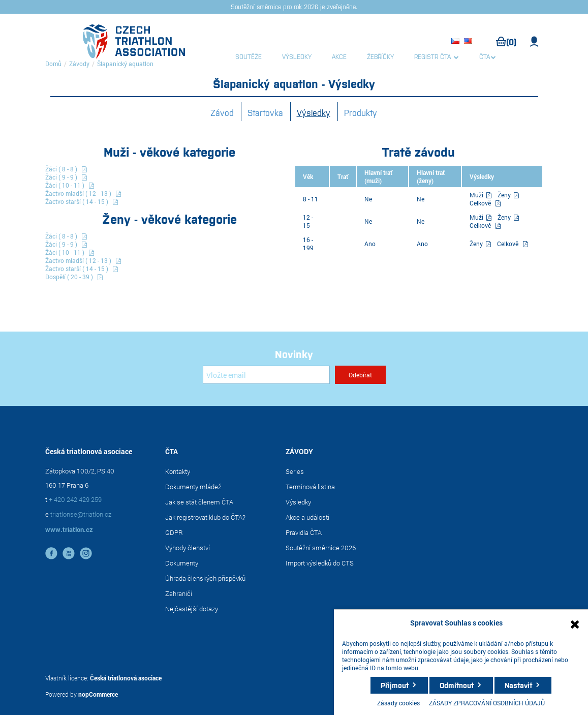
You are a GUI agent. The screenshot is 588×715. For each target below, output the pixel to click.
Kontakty (178, 471)
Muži (477, 195)
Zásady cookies (398, 703)
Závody (79, 64)
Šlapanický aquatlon (125, 64)
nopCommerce (98, 694)
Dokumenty (182, 563)
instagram (86, 553)
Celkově (480, 203)
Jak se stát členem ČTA (199, 502)
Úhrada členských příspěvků (205, 578)
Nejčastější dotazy (192, 609)
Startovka (265, 112)
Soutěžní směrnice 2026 (321, 548)
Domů (53, 64)
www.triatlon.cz (69, 529)
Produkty (361, 112)
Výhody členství (188, 548)
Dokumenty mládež (193, 487)
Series (295, 471)
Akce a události (307, 517)
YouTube (69, 553)
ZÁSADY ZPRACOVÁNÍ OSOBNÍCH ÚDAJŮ (487, 703)
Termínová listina (310, 487)
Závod (222, 112)
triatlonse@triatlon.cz (81, 514)
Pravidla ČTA (304, 532)
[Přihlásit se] (266, 375)
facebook (51, 553)
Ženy (505, 195)
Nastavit (518, 685)
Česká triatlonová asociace (126, 678)
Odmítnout (457, 685)
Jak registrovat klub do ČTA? (205, 517)
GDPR (174, 532)
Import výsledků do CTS (320, 563)
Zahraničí (179, 593)
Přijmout (395, 685)
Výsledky (314, 112)
